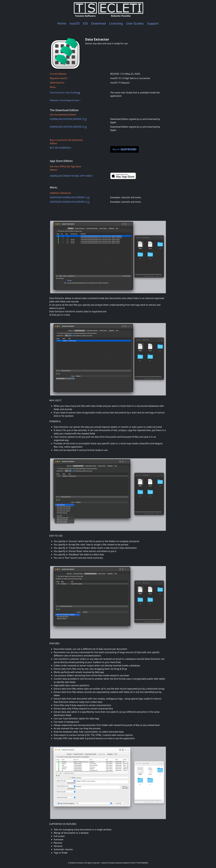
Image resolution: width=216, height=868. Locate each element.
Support (153, 23)
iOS (85, 23)
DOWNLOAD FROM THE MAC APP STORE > (72, 176)
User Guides (135, 23)
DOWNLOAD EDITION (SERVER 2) (68, 127)
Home (62, 23)
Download (99, 23)
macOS (75, 23)
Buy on (124, 149)
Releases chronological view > (65, 100)
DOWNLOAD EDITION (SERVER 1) (68, 119)
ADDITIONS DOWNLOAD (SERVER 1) (70, 197)
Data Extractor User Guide (65, 93)
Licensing (116, 23)
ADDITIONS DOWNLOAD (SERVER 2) (70, 202)
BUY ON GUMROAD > (61, 148)
